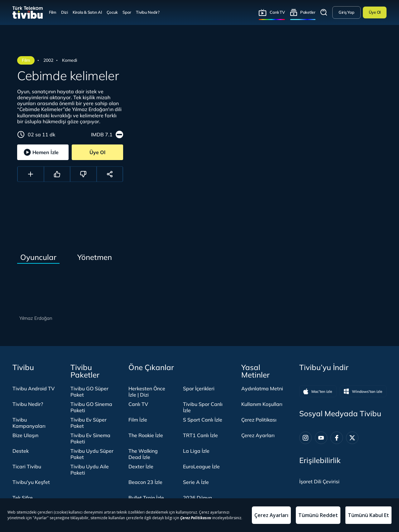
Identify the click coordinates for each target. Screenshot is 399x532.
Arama (324, 12)
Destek (21, 451)
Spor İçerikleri (199, 388)
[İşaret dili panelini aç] (319, 481)
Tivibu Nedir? (148, 12)
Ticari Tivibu (27, 466)
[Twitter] (352, 438)
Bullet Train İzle (146, 498)
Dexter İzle (141, 466)
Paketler (308, 12)
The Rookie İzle (146, 435)
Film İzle (138, 420)
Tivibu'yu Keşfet (31, 482)
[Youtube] (321, 438)
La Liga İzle (196, 451)
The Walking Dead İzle (143, 454)
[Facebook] (337, 438)
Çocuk (112, 12)
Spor (127, 12)
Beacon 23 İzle (145, 482)
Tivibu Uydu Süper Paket (92, 454)
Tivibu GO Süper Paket (89, 392)
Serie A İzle (196, 482)
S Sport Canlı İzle (203, 420)
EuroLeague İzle (201, 466)
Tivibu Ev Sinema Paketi (90, 438)
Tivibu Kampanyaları (29, 423)
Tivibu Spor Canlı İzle (203, 407)
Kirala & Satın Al (87, 12)
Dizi (65, 12)
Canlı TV (277, 12)
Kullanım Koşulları (262, 404)
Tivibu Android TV (34, 388)
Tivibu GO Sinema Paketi (91, 407)
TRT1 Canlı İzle (200, 435)
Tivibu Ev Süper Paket (89, 423)
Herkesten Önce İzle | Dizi (147, 392)
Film (53, 12)
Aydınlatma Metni (262, 388)
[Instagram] (305, 438)
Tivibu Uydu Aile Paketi (90, 470)
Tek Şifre (23, 498)
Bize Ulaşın (25, 435)
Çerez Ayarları (258, 435)
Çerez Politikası (259, 420)
